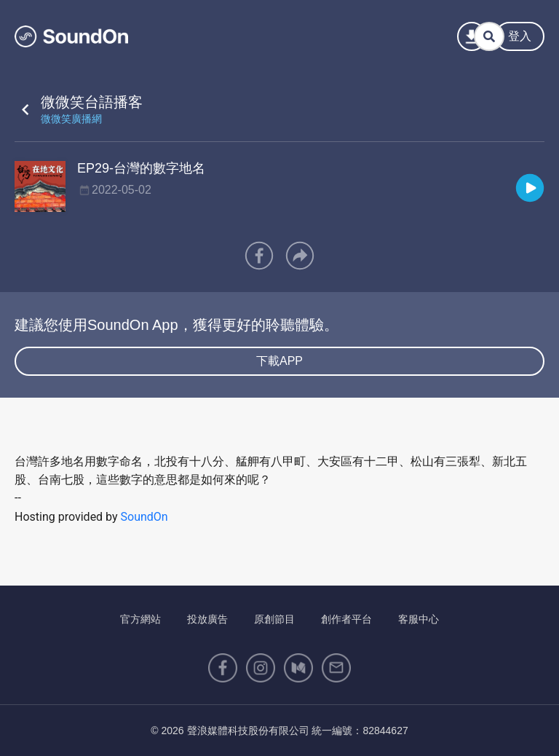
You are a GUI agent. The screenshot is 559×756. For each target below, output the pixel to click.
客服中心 (419, 619)
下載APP (279, 361)
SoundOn (144, 517)
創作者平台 (346, 619)
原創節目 (274, 619)
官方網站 (140, 619)
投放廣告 (207, 619)
